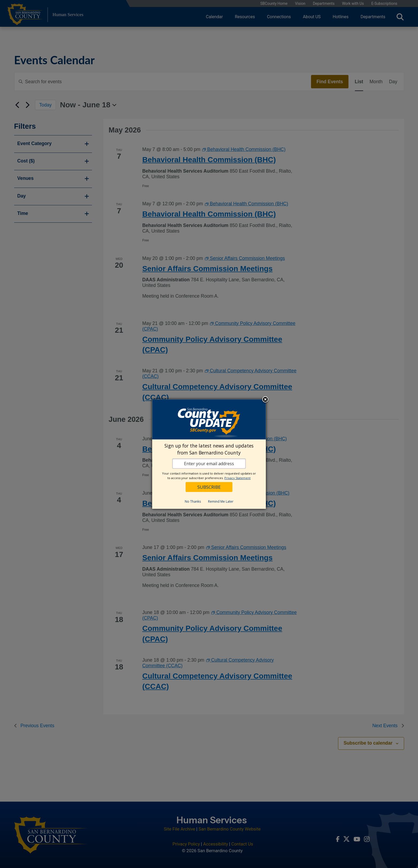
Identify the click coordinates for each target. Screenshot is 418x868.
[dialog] (209, 454)
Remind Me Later (221, 501)
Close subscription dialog (265, 400)
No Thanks (193, 501)
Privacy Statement (237, 478)
